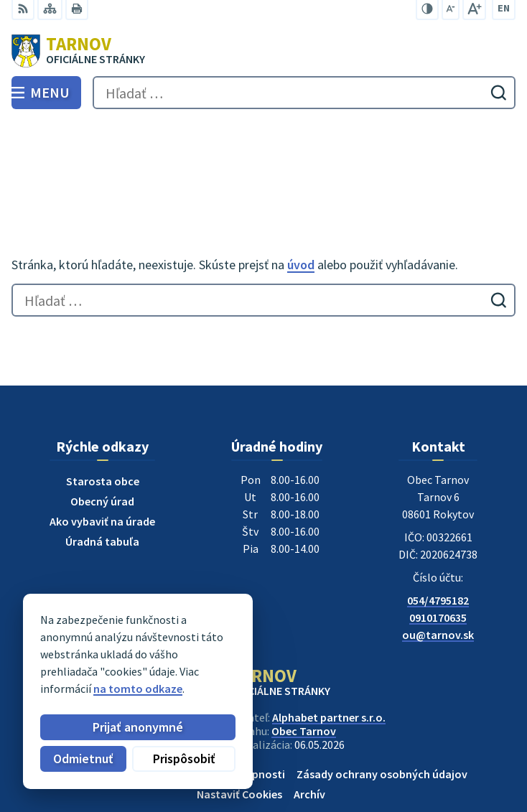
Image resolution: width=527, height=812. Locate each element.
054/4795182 (438, 536)
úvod (301, 199)
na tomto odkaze (138, 689)
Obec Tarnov (304, 666)
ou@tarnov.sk (438, 570)
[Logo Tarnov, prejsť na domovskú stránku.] (263, 51)
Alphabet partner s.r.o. (329, 653)
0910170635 (438, 553)
